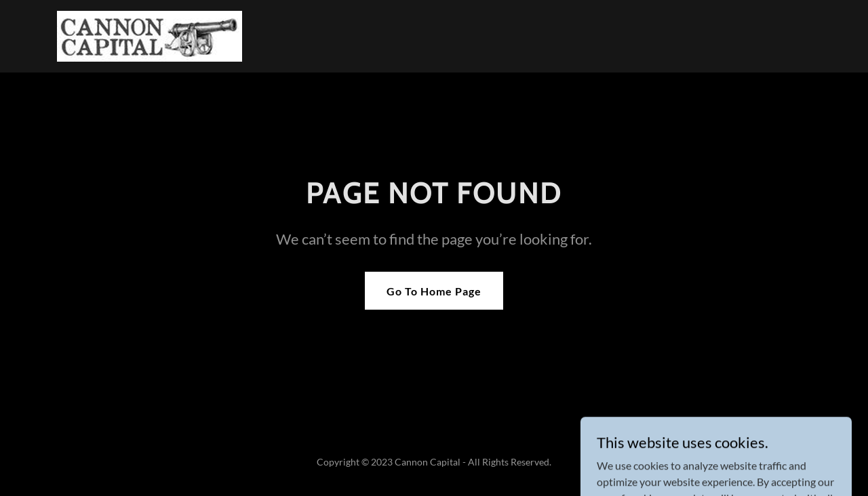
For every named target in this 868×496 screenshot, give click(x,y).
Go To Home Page (434, 291)
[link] (150, 35)
